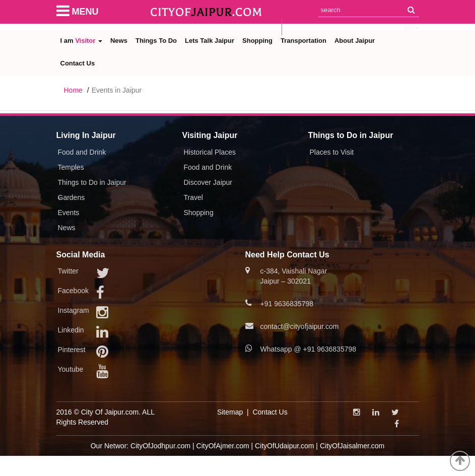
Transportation (303, 41)
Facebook (73, 291)
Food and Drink (82, 152)
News (119, 41)
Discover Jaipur (208, 182)
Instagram (74, 310)
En (412, 27)
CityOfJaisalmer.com (352, 446)
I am (81, 41)
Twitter (68, 271)
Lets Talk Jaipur (210, 41)
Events (69, 213)
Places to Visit (332, 152)
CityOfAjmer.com (223, 446)
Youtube (71, 369)
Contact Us (78, 63)
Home (73, 90)
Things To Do (156, 41)
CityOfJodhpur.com (160, 446)
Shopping (257, 41)
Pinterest (72, 350)
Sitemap (230, 412)
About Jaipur (355, 41)
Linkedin (71, 330)
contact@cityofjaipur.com (300, 326)
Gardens (72, 197)
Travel (193, 197)
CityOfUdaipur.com (284, 446)
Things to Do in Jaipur (92, 182)
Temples (71, 167)
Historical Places (210, 152)
